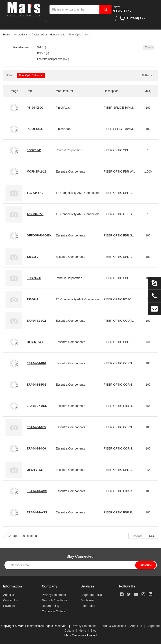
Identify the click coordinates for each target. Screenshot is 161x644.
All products (21, 35)
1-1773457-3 (35, 214)
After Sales (88, 606)
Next (152, 536)
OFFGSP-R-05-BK (39, 235)
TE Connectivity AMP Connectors (78, 193)
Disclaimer (87, 600)
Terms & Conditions (55, 600)
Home (7, 35)
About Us (9, 595)
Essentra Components (50, 59)
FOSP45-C (34, 278)
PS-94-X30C (35, 108)
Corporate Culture (54, 611)
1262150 (32, 257)
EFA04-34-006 (36, 448)
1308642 (32, 299)
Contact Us (10, 600)
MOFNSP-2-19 (36, 171)
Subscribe (146, 565)
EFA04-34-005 (36, 427)
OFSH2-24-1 (35, 342)
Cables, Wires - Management (48, 35)
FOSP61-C (34, 150)
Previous (137, 536)
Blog (94, 630)
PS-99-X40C (35, 129)
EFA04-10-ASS (37, 491)
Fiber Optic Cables (31, 75)
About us (136, 626)
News (82, 630)
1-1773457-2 (35, 193)
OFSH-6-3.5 (35, 470)
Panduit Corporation (69, 150)
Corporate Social (92, 595)
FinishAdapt (63, 108)
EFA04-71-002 (36, 321)
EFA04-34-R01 (36, 363)
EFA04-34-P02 (36, 385)
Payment (9, 606)
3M (39, 47)
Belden (41, 53)
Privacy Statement (54, 595)
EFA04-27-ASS (37, 406)
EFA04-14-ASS (37, 512)
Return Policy (51, 606)
